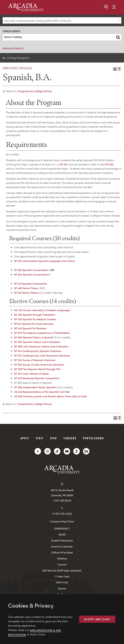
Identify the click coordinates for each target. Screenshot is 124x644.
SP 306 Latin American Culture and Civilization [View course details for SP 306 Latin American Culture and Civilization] (41, 346)
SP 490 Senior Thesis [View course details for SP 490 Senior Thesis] (26, 288)
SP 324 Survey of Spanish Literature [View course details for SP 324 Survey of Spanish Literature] (35, 360)
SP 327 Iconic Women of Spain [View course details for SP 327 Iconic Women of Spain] (31, 374)
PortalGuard (93, 438)
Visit (40, 438)
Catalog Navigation (18, 58)
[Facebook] (38, 451)
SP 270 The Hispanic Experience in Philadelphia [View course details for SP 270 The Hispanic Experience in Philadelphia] (42, 333)
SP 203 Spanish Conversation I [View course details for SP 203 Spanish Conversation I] (32, 270)
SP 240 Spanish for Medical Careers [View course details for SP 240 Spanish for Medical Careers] (35, 319)
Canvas (62, 564)
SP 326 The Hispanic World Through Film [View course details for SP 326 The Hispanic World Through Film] (37, 369)
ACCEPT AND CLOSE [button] (97, 619)
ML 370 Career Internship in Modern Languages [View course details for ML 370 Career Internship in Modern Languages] (42, 310)
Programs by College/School (35, 91)
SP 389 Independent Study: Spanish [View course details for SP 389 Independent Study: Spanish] (35, 387)
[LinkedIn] (86, 451)
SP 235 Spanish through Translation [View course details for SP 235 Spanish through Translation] (35, 315)
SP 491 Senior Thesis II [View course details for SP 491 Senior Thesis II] (27, 293)
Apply (25, 438)
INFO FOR (62, 582)
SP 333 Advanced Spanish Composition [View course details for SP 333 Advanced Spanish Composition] (37, 378)
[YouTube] (67, 451)
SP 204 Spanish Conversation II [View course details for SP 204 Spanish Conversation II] (32, 274)
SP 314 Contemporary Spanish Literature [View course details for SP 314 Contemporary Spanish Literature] (38, 351)
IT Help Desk (62, 576)
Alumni (62, 588)
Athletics (62, 558)
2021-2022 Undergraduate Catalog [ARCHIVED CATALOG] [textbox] (38, 21)
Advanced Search (13, 48)
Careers (70, 438)
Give (54, 438)
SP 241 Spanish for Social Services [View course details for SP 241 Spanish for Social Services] (34, 324)
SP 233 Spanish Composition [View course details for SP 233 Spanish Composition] (31, 283)
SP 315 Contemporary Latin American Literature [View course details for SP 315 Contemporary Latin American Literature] (42, 355)
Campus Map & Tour (62, 521)
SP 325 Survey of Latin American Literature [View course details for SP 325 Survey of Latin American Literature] (39, 364)
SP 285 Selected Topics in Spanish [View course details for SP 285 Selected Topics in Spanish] (34, 337)
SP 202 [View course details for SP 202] (109, 164)
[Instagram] (47, 451)
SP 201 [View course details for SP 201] (64, 164)
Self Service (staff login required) (62, 570)
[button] (106, 7)
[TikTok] (57, 451)
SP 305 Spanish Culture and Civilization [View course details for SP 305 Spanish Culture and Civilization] (37, 342)
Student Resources (62, 540)
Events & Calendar (62, 546)
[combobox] (62, 20)
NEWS (62, 534)
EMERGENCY (62, 528)
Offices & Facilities (62, 552)
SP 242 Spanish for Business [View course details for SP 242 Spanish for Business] (30, 328)
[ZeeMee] (77, 451)
